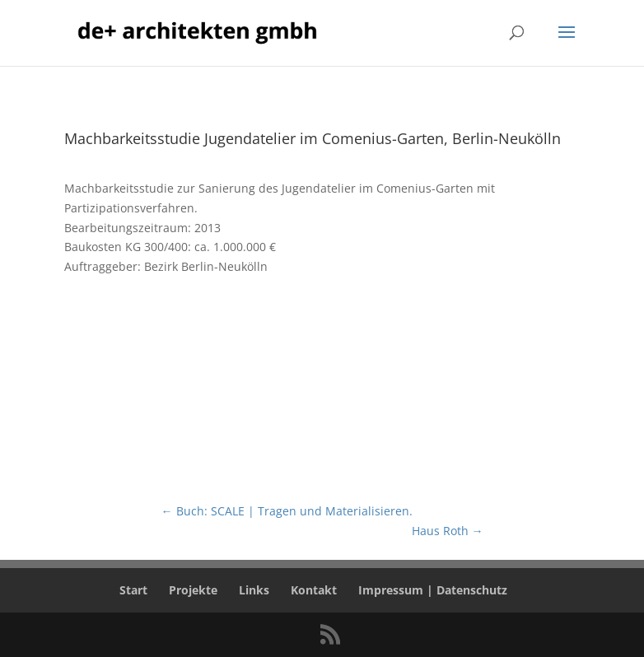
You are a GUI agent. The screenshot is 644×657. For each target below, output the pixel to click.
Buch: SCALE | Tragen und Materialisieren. (287, 511)
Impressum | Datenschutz (433, 590)
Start (133, 590)
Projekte (193, 590)
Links (254, 590)
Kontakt (314, 590)
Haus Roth (448, 531)
